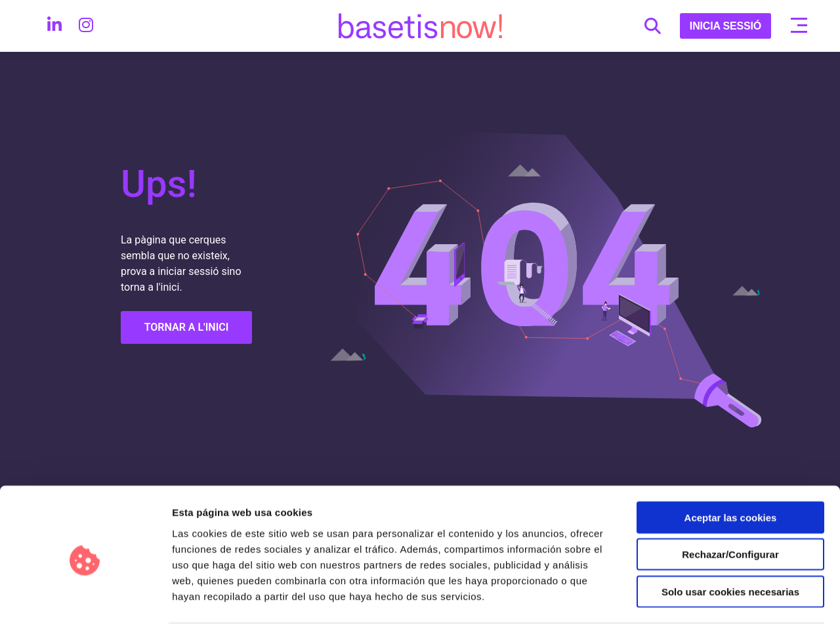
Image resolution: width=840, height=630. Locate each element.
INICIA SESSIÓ (725, 26)
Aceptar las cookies (731, 472)
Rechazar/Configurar (730, 510)
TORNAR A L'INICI (187, 327)
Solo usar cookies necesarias (730, 546)
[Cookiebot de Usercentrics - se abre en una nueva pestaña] (85, 604)
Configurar (692, 604)
